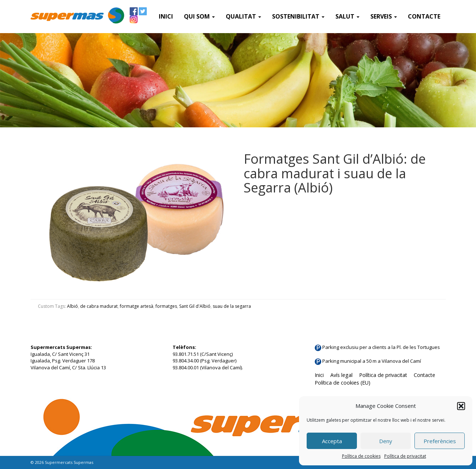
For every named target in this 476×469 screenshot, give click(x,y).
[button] (461, 406)
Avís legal (341, 375)
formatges (166, 306)
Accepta (332, 441)
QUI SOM (199, 16)
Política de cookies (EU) (343, 383)
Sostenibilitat (298, 16)
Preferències (440, 441)
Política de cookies (361, 456)
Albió (72, 306)
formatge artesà (137, 306)
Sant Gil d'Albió (195, 306)
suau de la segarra (232, 306)
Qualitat (243, 16)
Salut (347, 16)
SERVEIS (384, 16)
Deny (386, 441)
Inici (166, 16)
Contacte (424, 16)
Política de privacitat (405, 456)
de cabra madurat (99, 306)
